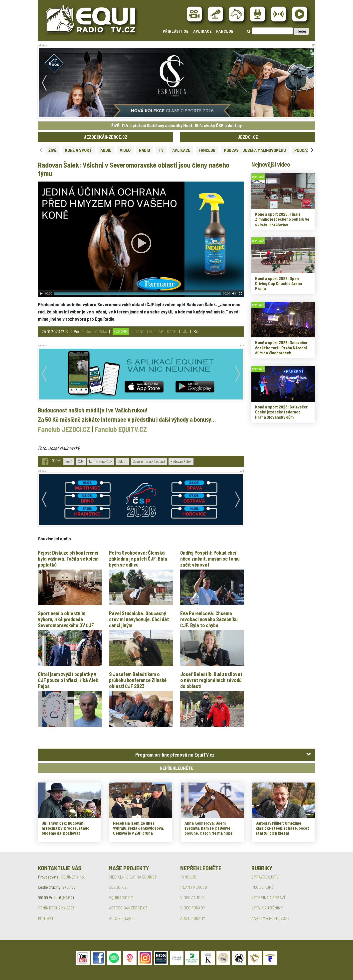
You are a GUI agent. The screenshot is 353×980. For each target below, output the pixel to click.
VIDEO (125, 150)
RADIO (145, 150)
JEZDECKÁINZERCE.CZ (105, 137)
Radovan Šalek (181, 461)
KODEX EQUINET (123, 918)
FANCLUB (225, 31)
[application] (141, 239)
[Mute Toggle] (234, 294)
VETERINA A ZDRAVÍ (268, 897)
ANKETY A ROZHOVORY (271, 918)
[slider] (138, 294)
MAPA (68, 897)
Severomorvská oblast (149, 461)
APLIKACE (203, 31)
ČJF (81, 461)
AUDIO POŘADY (193, 918)
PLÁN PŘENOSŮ (194, 887)
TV (161, 150)
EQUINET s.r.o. (73, 877)
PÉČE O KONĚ (263, 887)
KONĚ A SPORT (78, 150)
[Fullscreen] (240, 294)
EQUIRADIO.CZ (121, 897)
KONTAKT (46, 918)
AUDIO (106, 150)
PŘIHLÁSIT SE (176, 31)
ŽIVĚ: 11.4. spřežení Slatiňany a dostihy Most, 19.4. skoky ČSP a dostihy (176, 125)
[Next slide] (312, 150)
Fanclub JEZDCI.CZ (64, 429)
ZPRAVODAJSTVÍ (265, 877)
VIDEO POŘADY (193, 908)
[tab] (176, 755)
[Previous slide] (41, 150)
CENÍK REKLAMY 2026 (56, 908)
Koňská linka (96, 331)
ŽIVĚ (52, 150)
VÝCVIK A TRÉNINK (267, 908)
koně (69, 461)
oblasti (122, 461)
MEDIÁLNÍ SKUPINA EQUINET (133, 877)
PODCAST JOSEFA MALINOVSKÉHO (255, 150)
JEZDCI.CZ (248, 137)
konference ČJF (101, 461)
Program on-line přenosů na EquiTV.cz (175, 755)
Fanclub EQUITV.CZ (121, 429)
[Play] (41, 294)
